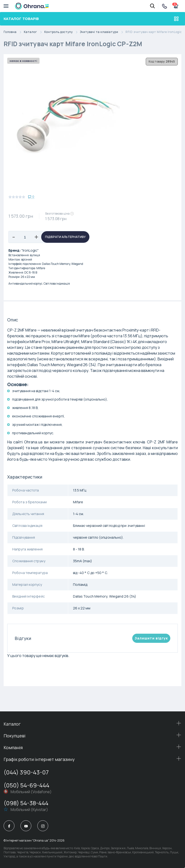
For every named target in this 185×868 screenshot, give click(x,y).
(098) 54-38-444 (26, 803)
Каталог (34, 32)
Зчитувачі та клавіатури (103, 32)
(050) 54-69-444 (26, 785)
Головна (14, 32)
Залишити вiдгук (151, 638)
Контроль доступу (62, 32)
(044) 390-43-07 (26, 772)
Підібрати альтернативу (65, 237)
